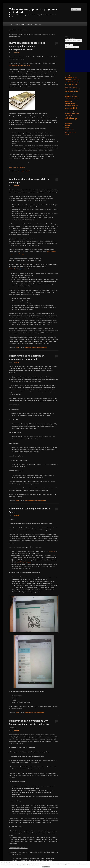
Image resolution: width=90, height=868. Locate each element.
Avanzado (68, 125)
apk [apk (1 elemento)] (76, 77)
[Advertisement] (78, 61)
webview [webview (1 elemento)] (70, 115)
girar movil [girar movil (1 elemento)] (67, 89)
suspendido (28, 348)
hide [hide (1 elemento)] (66, 92)
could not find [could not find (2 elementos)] (70, 82)
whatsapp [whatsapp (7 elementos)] (71, 118)
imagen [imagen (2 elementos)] (68, 94)
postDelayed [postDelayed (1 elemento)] (77, 100)
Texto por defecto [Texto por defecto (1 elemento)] (75, 111)
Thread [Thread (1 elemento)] (73, 113)
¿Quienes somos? (20, 24)
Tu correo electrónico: (70, 38)
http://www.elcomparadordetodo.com (20, 65)
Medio (67, 131)
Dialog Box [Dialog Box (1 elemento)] (78, 82)
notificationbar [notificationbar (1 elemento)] (76, 98)
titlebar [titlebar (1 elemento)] (77, 113)
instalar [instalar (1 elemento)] (72, 94)
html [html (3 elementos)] (78, 91)
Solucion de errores (70, 133)
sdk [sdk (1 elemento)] (77, 106)
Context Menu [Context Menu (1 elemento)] (77, 80)
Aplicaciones (69, 124)
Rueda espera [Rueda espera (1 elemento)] (68, 106)
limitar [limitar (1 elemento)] (66, 98)
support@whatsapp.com (16, 269)
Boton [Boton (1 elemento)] (72, 80)
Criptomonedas (69, 129)
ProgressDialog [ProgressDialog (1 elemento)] (69, 102)
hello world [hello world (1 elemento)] (78, 89)
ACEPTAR (46, 867)
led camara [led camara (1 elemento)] (75, 96)
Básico (67, 127)
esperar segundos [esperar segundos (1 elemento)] (73, 87)
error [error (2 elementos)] (67, 87)
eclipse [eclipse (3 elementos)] (68, 84)
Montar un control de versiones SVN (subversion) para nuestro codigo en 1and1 (29, 724)
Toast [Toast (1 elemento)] (66, 115)
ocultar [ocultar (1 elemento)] (72, 100)
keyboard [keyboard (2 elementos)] (68, 96)
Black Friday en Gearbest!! (17, 167)
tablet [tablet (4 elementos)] (74, 108)
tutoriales (33, 501)
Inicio (11, 24)
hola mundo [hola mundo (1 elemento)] (73, 92)
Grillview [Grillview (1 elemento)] (72, 89)
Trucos (17, 171)
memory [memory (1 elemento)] (70, 98)
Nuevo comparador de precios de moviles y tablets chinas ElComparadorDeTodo (27, 46)
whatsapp (34, 348)
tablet (27, 713)
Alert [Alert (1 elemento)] (70, 76)
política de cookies (16, 865)
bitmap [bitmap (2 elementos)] (67, 80)
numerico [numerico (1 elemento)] (67, 100)
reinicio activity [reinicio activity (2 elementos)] (70, 104)
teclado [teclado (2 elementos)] (68, 111)
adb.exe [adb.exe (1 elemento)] (67, 76)
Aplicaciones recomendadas (34, 24)
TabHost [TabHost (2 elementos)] (68, 108)
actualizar (52, 551)
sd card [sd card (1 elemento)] (74, 106)
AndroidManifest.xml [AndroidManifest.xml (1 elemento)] (70, 77)
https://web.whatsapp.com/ (24, 562)
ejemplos (27, 501)
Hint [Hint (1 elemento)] (69, 92)
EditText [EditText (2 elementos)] (74, 85)
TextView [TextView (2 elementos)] (68, 113)
